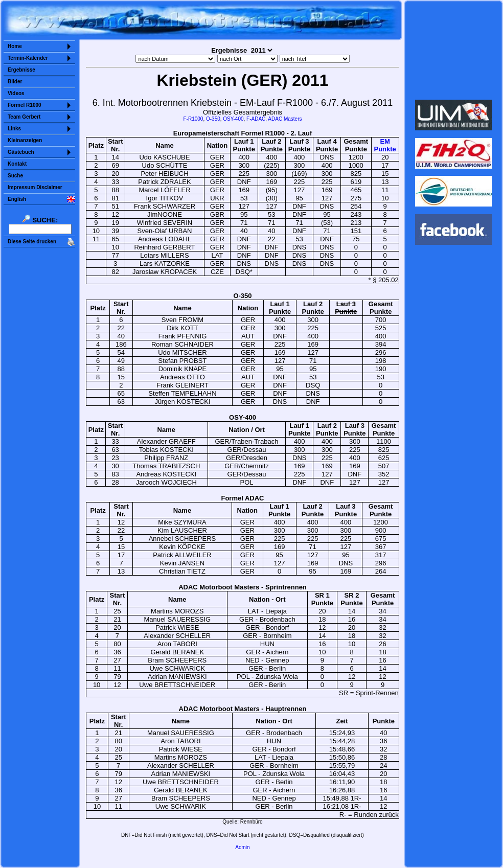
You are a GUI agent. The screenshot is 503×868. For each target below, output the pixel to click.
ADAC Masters (285, 119)
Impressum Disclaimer (35, 187)
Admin (242, 847)
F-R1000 (193, 119)
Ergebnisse (21, 70)
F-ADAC (256, 119)
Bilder (15, 82)
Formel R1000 (25, 105)
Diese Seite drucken (32, 242)
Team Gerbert (24, 117)
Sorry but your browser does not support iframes (454, 50)
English (17, 199)
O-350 (213, 119)
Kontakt (17, 164)
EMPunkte (385, 145)
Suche (15, 176)
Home (15, 46)
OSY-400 (233, 119)
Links (14, 129)
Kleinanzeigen (25, 140)
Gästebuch (21, 152)
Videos (16, 93)
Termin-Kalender (28, 58)
